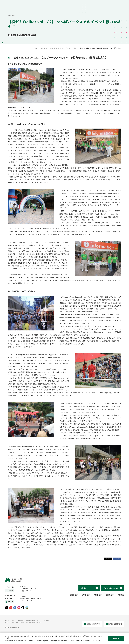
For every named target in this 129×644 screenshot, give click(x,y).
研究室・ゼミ (64, 48)
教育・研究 (54, 48)
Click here (75, 641)
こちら (96, 636)
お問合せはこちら (26, 591)
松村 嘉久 (12, 35)
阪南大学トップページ (41, 48)
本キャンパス (9, 587)
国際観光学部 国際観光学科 (26, 35)
